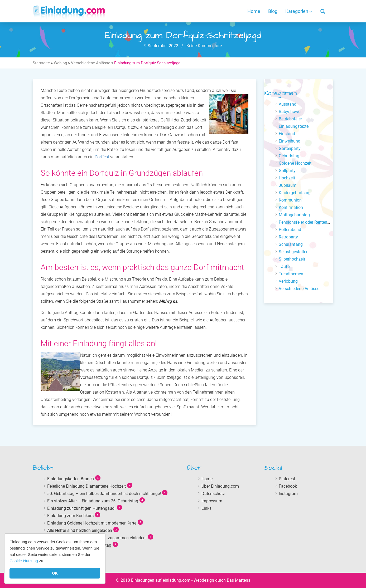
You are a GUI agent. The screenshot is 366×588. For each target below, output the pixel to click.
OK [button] (55, 573)
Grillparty (287, 171)
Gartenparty (290, 148)
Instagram (288, 494)
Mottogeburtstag (294, 215)
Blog (273, 11)
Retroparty (288, 237)
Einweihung (290, 141)
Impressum (212, 501)
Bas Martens (239, 580)
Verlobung (288, 281)
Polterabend (290, 230)
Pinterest (287, 479)
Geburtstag (289, 156)
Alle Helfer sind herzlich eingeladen (80, 530)
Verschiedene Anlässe (91, 63)
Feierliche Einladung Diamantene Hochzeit (86, 486)
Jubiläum (288, 185)
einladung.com (177, 580)
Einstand (287, 134)
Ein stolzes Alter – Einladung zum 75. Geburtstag (93, 501)
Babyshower (290, 112)
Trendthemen (291, 274)
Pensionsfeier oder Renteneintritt (309, 222)
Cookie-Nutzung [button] (24, 561)
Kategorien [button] (299, 11)
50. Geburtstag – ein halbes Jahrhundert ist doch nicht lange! (104, 494)
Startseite (41, 63)
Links (206, 508)
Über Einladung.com (220, 486)
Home (254, 11)
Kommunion (290, 200)
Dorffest (102, 157)
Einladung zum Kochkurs (70, 516)
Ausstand (288, 104)
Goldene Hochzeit (295, 163)
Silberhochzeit (292, 259)
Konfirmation (291, 207)
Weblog (60, 63)
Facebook (288, 486)
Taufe (284, 266)
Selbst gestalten (294, 252)
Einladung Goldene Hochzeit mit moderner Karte (92, 523)
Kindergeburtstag (295, 193)
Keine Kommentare (204, 46)
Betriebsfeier (290, 119)
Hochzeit (287, 178)
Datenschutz (213, 494)
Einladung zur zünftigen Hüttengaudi (81, 508)
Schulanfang (291, 244)
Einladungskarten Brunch (71, 479)
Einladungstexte (294, 126)
